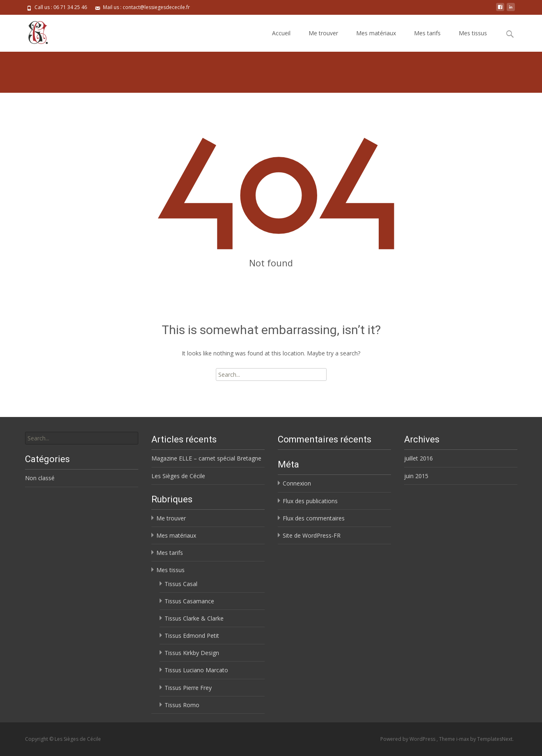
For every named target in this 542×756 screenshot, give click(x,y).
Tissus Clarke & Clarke (194, 618)
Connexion (297, 483)
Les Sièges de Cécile (178, 476)
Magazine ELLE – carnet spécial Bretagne (206, 458)
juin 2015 (416, 476)
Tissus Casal (181, 584)
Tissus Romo (182, 705)
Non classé (40, 478)
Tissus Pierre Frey (188, 688)
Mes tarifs (427, 33)
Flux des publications (310, 501)
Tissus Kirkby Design (192, 653)
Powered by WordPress (408, 739)
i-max (463, 739)
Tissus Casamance (189, 601)
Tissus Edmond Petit (192, 636)
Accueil (281, 33)
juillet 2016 (419, 458)
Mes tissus (473, 33)
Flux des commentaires (314, 518)
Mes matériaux (376, 33)
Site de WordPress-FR (312, 535)
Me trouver (323, 33)
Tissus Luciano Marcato (196, 670)
